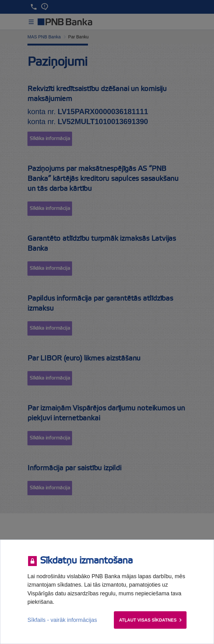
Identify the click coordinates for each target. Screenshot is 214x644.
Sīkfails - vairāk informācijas (62, 620)
